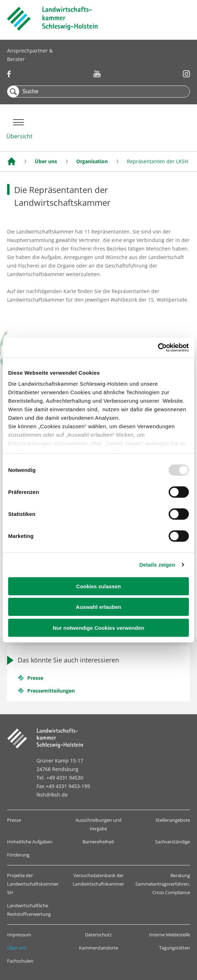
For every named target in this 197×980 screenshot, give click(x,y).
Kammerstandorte (98, 948)
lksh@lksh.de (52, 795)
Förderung (18, 855)
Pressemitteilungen (51, 691)
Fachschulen (20, 961)
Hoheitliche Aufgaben (30, 842)
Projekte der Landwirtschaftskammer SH (33, 884)
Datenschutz (98, 935)
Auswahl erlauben (98, 607)
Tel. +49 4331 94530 (60, 778)
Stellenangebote (173, 820)
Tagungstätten (175, 948)
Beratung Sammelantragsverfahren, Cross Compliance (163, 884)
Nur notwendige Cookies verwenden (98, 627)
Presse (35, 678)
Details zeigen (157, 565)
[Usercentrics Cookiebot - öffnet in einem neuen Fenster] (158, 348)
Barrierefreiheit (98, 842)
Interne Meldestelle (170, 935)
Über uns (17, 948)
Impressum (19, 935)
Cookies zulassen (98, 586)
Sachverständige (173, 842)
